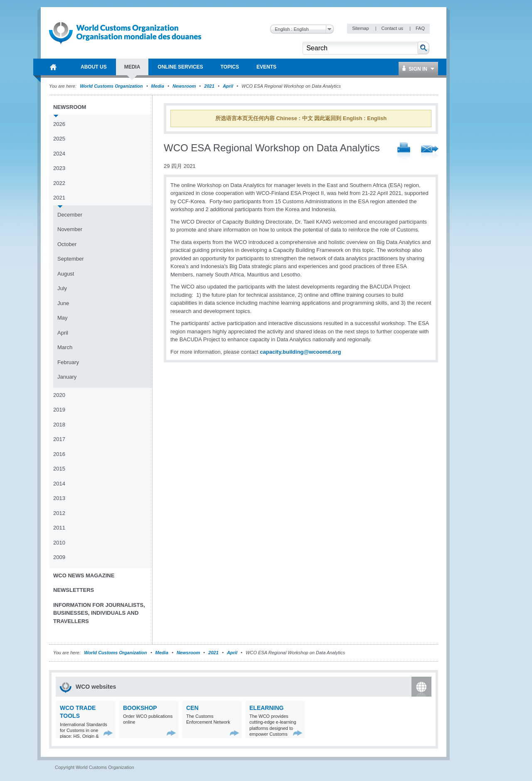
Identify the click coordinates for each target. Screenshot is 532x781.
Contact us (393, 28)
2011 (59, 528)
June (63, 303)
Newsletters (74, 590)
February (68, 362)
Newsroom (184, 86)
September (71, 259)
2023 (59, 168)
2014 (59, 484)
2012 (59, 513)
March (65, 347)
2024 (59, 154)
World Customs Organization (112, 86)
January (67, 377)
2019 (59, 410)
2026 (59, 124)
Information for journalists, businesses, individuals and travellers (99, 613)
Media (158, 86)
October (67, 244)
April (228, 86)
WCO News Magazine (84, 575)
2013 (59, 498)
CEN (192, 708)
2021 (209, 86)
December (70, 215)
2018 (59, 425)
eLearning (266, 708)
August (66, 274)
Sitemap (361, 28)
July (62, 288)
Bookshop (140, 708)
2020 (59, 395)
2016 (59, 454)
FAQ (420, 28)
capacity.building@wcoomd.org (300, 352)
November (70, 229)
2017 (59, 439)
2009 (59, 557)
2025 (59, 139)
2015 (59, 469)
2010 (59, 543)
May (63, 318)
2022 (59, 183)
